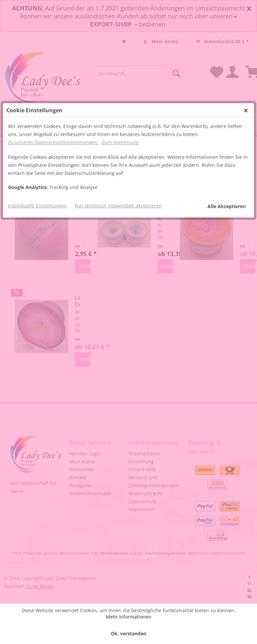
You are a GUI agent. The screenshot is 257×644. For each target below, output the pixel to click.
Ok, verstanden (128, 633)
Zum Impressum (120, 103)
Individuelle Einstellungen (37, 166)
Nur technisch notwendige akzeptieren (118, 166)
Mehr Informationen (128, 617)
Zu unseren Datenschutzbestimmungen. (53, 103)
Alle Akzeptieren (227, 167)
